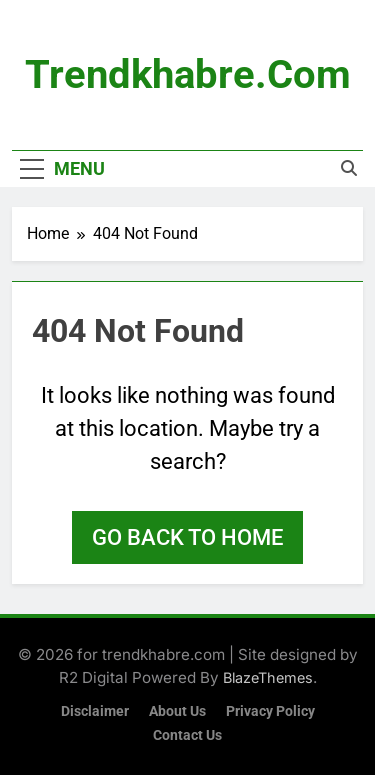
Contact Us (187, 735)
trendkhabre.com (188, 74)
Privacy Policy (270, 711)
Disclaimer (95, 711)
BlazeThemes (268, 677)
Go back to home (187, 537)
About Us (177, 711)
